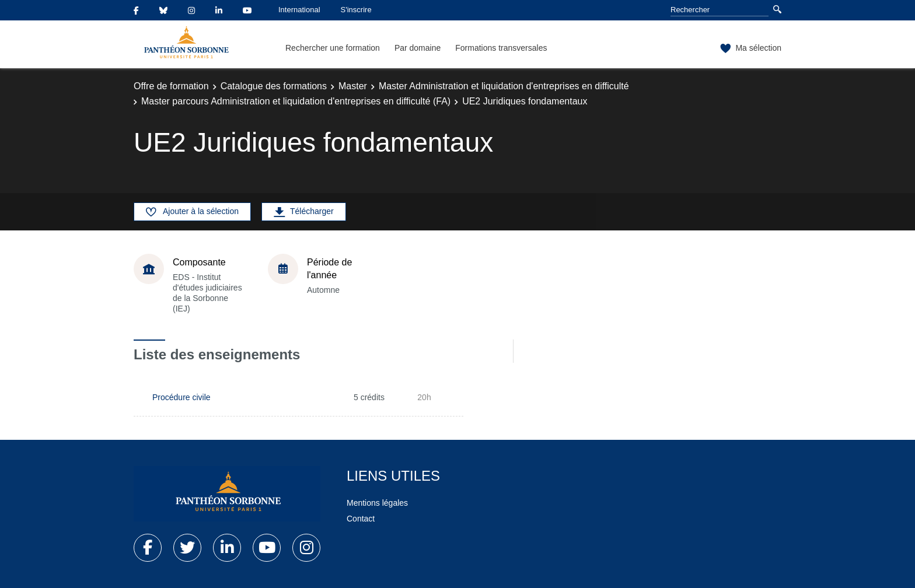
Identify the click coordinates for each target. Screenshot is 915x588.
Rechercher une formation (333, 48)
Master (353, 86)
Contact (361, 519)
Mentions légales (377, 503)
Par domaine (418, 48)
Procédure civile (181, 397)
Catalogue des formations (274, 86)
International (299, 10)
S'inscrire (356, 10)
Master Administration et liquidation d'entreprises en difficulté (504, 86)
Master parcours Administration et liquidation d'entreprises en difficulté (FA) (296, 101)
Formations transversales (501, 48)
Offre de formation (171, 86)
